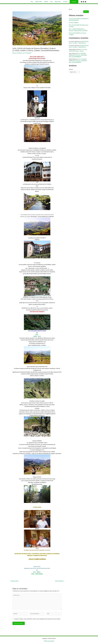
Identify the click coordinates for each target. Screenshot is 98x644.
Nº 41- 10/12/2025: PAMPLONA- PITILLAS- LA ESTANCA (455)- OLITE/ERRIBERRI (78, 55)
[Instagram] (85, 2)
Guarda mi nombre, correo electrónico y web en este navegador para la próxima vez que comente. (37, 619)
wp (23, 53)
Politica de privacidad (49, 641)
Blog (32, 2)
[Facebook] (82, 2)
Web (51, 2)
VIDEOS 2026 (39, 2)
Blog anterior (57, 2)
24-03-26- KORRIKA (74, 23)
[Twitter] (84, 2)
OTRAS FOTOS (39, 574)
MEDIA (35, 336)
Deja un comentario (17, 53)
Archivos (71, 69)
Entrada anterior (14, 581)
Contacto (65, 2)
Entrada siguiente (60, 581)
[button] (73, 2)
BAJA (39, 336)
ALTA (37, 334)
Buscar (71, 9)
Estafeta (46, 2)
